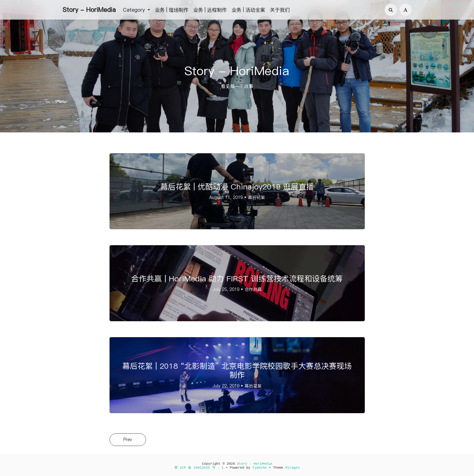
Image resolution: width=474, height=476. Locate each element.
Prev (128, 440)
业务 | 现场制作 (172, 10)
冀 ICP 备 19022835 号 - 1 (199, 468)
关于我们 (280, 10)
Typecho (260, 468)
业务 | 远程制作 (210, 10)
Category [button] (135, 10)
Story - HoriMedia (89, 10)
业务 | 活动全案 (248, 10)
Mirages (293, 468)
